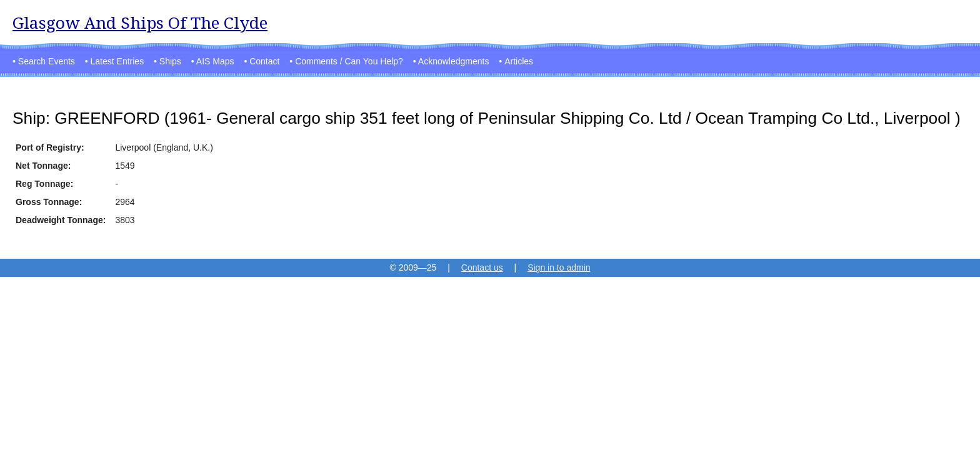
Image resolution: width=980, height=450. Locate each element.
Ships (170, 61)
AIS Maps (215, 61)
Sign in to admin (559, 267)
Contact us (482, 267)
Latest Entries (117, 61)
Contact (264, 61)
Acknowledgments (454, 61)
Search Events (47, 61)
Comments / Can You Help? (349, 61)
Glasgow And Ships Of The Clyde (140, 23)
